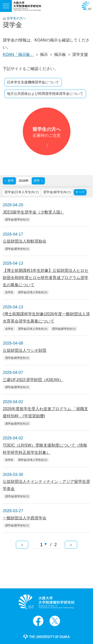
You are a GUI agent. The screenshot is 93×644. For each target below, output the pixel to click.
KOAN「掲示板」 (18, 54)
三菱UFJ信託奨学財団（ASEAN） (33, 380)
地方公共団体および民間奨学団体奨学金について (45, 94)
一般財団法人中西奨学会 (25, 518)
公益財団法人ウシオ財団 (25, 350)
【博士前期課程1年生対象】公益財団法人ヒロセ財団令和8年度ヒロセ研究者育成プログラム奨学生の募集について (46, 278)
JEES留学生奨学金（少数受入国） (33, 212)
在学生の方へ (16, 18)
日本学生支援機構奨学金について (33, 82)
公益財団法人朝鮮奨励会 (25, 241)
